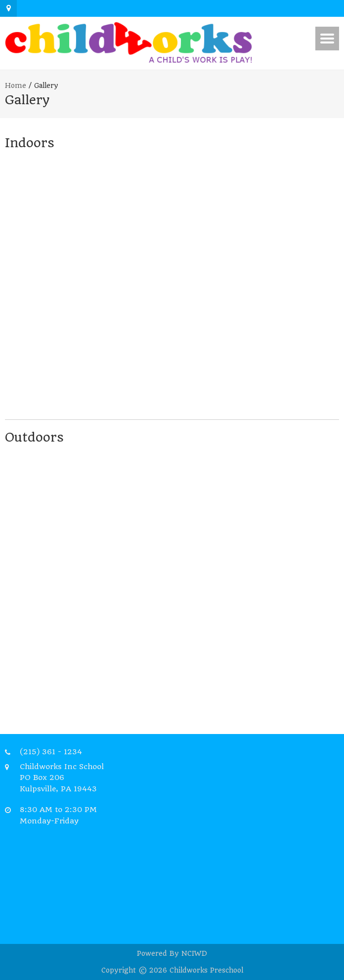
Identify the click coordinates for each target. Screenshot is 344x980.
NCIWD (194, 953)
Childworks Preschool (206, 970)
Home (16, 85)
